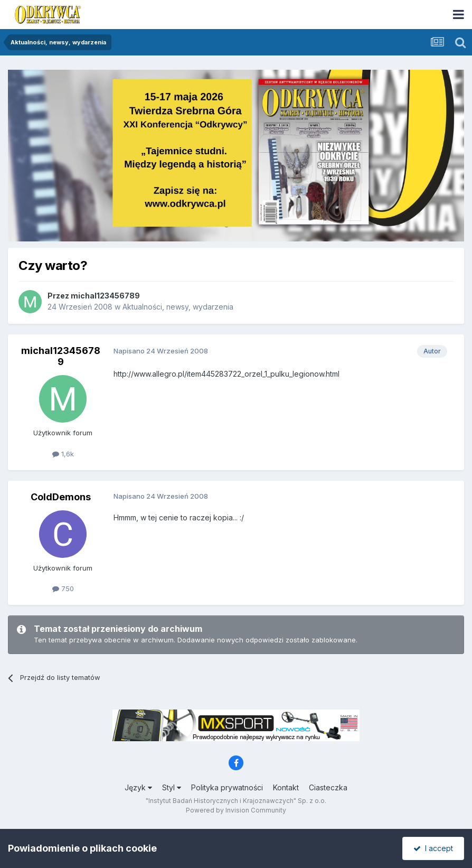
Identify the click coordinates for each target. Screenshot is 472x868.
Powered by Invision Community (236, 810)
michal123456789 (105, 296)
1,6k (63, 454)
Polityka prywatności (227, 787)
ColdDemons (61, 497)
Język (138, 787)
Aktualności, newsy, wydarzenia (178, 307)
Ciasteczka (328, 787)
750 (63, 589)
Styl (172, 787)
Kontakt (286, 787)
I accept (433, 848)
